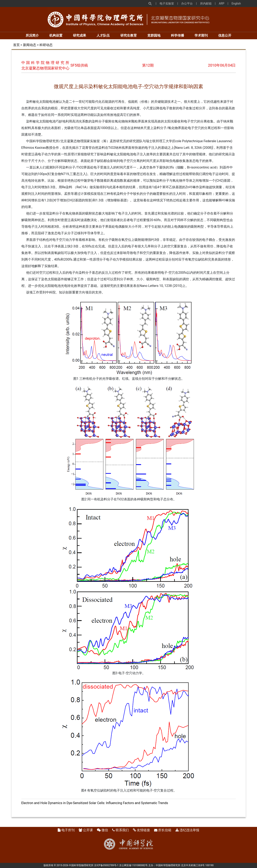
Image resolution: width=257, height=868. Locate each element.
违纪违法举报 (189, 830)
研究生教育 (129, 35)
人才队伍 (103, 35)
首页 (16, 45)
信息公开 (225, 35)
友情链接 (143, 830)
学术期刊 (201, 35)
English (236, 3)
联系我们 (122, 830)
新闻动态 (30, 45)
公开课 (88, 830)
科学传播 (177, 35)
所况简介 (32, 35)
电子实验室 (167, 3)
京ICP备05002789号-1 (106, 865)
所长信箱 (165, 830)
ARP (222, 3)
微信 (105, 830)
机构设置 (56, 35)
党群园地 (154, 35)
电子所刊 (68, 830)
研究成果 (80, 35)
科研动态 (46, 45)
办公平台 (187, 3)
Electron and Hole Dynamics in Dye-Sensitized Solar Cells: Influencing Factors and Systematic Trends (95, 803)
